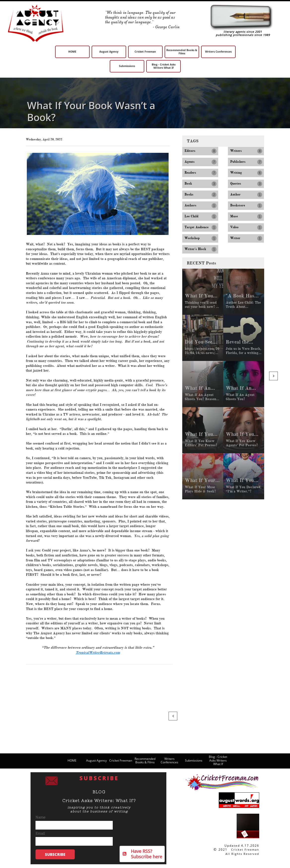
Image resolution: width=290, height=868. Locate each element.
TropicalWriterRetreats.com (98, 653)
